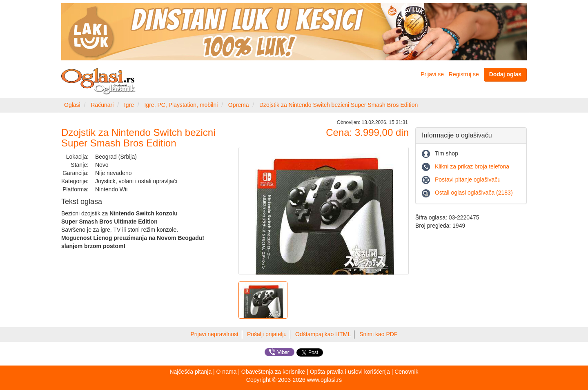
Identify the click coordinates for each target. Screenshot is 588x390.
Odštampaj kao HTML (323, 334)
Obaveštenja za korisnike (273, 372)
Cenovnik (406, 372)
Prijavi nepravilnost (215, 334)
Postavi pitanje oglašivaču (468, 179)
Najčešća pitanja (190, 372)
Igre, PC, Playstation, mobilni (181, 105)
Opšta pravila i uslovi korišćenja (350, 372)
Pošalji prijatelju (267, 334)
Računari (102, 105)
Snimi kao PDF (378, 334)
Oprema (239, 105)
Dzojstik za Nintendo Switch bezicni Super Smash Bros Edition (339, 105)
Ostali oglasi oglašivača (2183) (474, 193)
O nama (227, 372)
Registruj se (464, 74)
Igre (129, 105)
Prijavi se (432, 74)
